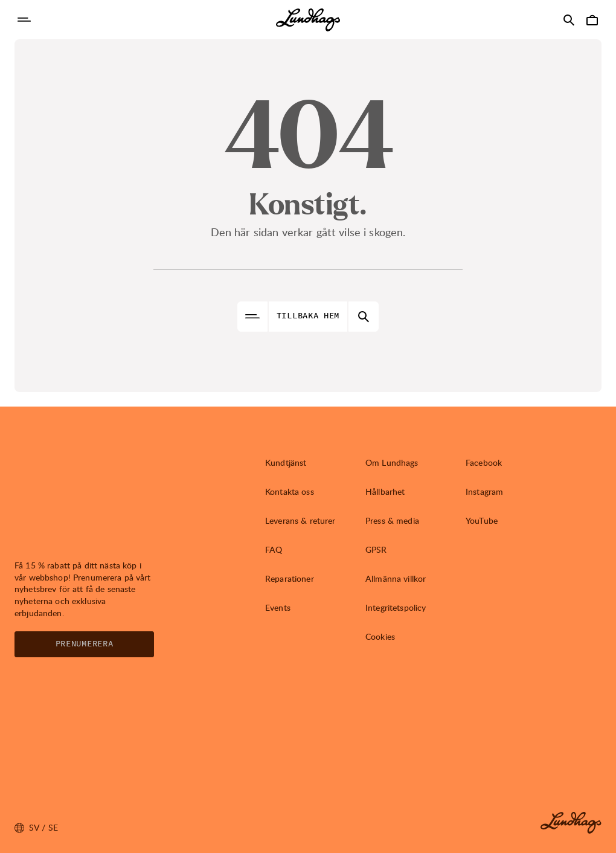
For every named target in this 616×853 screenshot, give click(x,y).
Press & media (392, 520)
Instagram (484, 491)
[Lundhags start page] (308, 20)
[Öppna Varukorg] (592, 20)
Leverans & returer (300, 520)
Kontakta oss (290, 491)
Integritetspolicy (396, 607)
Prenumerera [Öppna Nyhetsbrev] (85, 644)
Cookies (380, 636)
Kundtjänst (286, 462)
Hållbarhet (385, 491)
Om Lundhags (392, 462)
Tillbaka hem (308, 316)
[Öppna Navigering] (24, 20)
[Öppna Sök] (569, 20)
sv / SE (36, 828)
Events (278, 607)
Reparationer (290, 578)
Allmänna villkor (396, 578)
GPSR (376, 549)
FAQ (274, 549)
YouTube (482, 520)
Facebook (484, 462)
